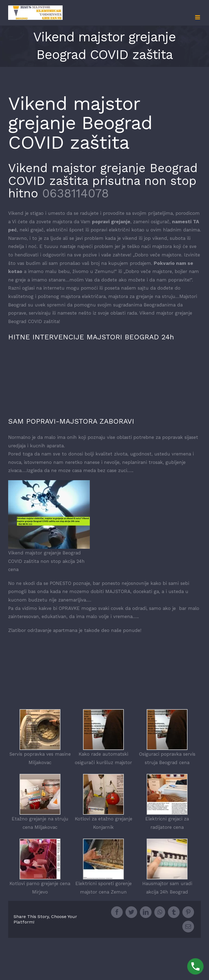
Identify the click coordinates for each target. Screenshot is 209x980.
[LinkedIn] (146, 912)
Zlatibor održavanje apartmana (43, 630)
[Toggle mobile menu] (198, 17)
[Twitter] (131, 912)
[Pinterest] (188, 912)
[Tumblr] (174, 912)
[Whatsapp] (160, 912)
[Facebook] (117, 912)
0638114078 (76, 193)
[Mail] (188, 927)
